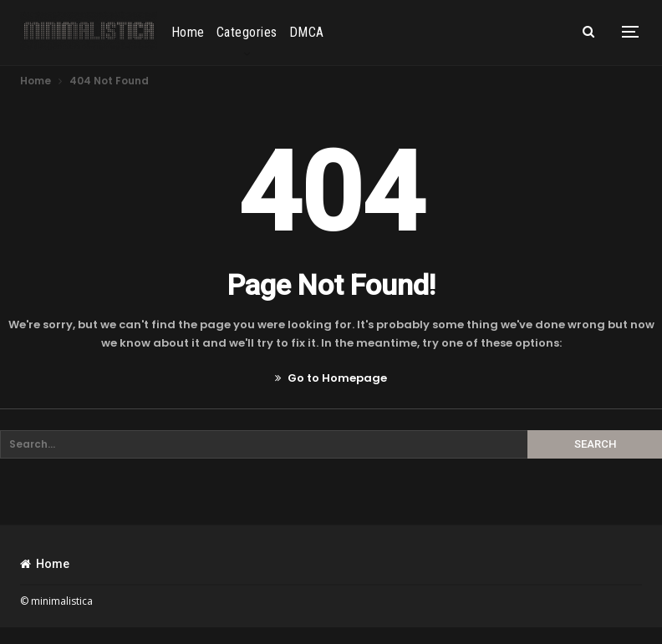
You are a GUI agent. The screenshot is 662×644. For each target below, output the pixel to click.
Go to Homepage (331, 378)
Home (188, 32)
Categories (247, 32)
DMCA (307, 32)
